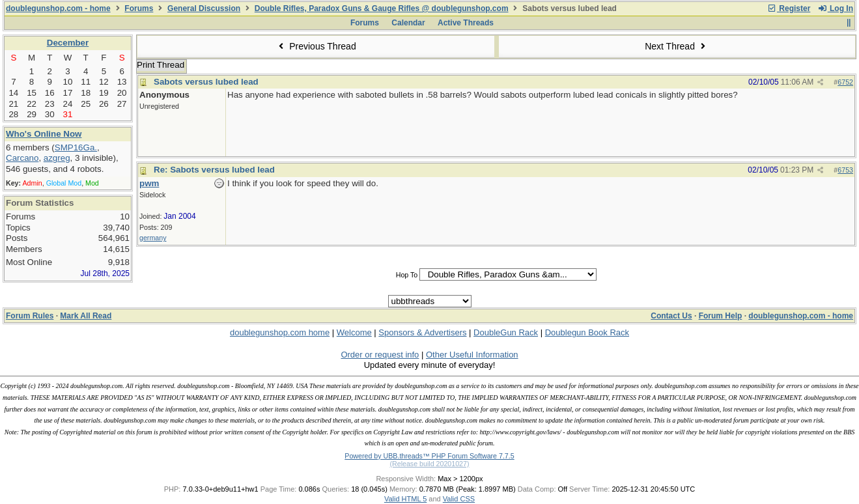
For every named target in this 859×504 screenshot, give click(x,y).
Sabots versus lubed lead (206, 82)
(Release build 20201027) (429, 464)
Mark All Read (86, 316)
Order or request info (380, 355)
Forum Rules (30, 316)
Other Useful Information (472, 355)
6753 (845, 170)
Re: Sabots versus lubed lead (214, 170)
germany (153, 238)
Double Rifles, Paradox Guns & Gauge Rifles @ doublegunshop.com (382, 8)
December (68, 43)
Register (789, 8)
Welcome (354, 332)
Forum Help (721, 316)
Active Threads (466, 23)
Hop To (407, 275)
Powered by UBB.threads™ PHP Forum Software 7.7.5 (429, 456)
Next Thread (677, 46)
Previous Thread (316, 46)
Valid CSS (459, 499)
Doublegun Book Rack (587, 332)
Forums (139, 8)
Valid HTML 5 (405, 499)
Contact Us (671, 316)
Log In (836, 8)
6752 (845, 82)
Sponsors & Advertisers (422, 332)
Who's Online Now (44, 134)
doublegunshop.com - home (58, 8)
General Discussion (204, 8)
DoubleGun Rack (506, 332)
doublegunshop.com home (280, 332)
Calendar (408, 23)
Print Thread (161, 65)
